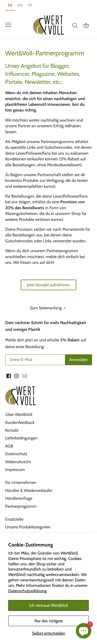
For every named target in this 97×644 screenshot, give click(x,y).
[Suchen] (75, 25)
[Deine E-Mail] (48, 360)
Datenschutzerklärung (27, 591)
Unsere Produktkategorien (28, 527)
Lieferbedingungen (21, 438)
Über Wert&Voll (19, 414)
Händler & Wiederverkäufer (29, 491)
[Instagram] (16, 376)
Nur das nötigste (49, 621)
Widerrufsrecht (18, 462)
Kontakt (12, 430)
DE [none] (10, 5)
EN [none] (20, 5)
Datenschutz (16, 454)
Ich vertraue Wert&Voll (49, 605)
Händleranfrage (19, 498)
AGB (9, 446)
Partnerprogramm (21, 506)
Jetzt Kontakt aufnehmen (48, 285)
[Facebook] (9, 376)
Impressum (15, 470)
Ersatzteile (14, 519)
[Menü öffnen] (8, 25)
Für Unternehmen (21, 482)
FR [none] (30, 5)
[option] (20, 6)
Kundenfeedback (20, 422)
